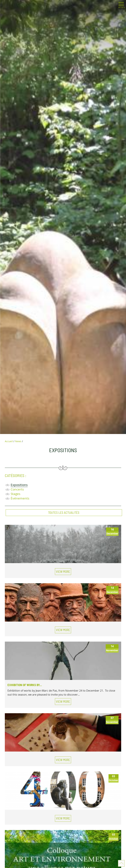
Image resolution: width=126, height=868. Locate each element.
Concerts (17, 489)
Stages (15, 494)
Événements (20, 498)
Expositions (19, 485)
